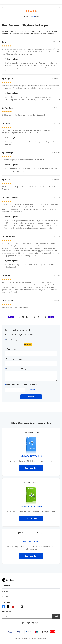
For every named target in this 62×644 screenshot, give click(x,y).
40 (27, 317)
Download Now (31, 468)
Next (51, 317)
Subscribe (56, 616)
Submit (31, 397)
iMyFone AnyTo (31, 541)
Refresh (32, 390)
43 (38, 317)
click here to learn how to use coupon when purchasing (32, 228)
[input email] (27, 616)
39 (23, 317)
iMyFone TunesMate (31, 506)
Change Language (31, 623)
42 (34, 317)
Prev (11, 317)
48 (45, 317)
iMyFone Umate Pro (31, 456)
